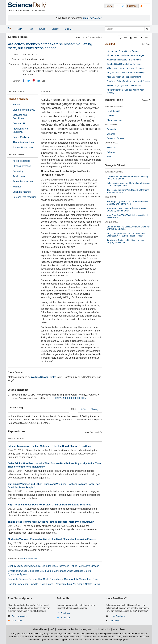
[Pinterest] (34, 81)
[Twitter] (29, 81)
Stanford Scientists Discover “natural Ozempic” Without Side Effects (128, 228)
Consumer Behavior (116, 138)
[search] (147, 29)
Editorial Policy (103, 629)
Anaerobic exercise (23, 181)
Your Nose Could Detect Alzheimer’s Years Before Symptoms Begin (126, 209)
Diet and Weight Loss (24, 110)
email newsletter (92, 18)
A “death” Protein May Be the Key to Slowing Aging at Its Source (127, 178)
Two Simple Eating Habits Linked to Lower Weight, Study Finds (126, 241)
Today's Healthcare (23, 148)
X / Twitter (65, 618)
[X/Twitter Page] (123, 6)
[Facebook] (24, 81)
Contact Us (115, 621)
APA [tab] (83, 409)
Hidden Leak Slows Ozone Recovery (124, 51)
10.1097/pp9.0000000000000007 (69, 398)
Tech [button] (32, 29)
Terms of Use (119, 629)
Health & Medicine (19, 99)
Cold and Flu (19, 124)
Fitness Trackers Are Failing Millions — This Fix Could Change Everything (49, 446)
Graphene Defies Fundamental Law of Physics (128, 81)
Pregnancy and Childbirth (21, 130)
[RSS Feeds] (141, 6)
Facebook (65, 613)
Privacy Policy (87, 629)
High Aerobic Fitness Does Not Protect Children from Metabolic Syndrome (50, 505)
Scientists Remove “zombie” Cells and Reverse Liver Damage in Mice (128, 184)
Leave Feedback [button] (117, 616)
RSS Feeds (17, 621)
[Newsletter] (147, 6)
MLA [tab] (74, 409)
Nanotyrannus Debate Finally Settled (124, 60)
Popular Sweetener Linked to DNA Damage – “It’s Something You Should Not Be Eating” (54, 584)
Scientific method (22, 192)
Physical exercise (22, 166)
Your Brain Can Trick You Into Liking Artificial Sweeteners (127, 216)
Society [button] (56, 29)
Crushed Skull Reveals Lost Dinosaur (124, 64)
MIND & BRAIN (111, 125)
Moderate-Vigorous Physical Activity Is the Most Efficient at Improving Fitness (52, 539)
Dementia (111, 129)
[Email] (44, 81)
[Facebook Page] (117, 6)
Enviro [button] (43, 29)
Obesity (110, 115)
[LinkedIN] (39, 81)
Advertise (74, 629)
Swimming (18, 171)
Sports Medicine (21, 137)
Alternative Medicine (23, 142)
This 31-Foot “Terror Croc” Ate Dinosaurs (126, 68)
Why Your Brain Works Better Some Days (126, 73)
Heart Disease (113, 111)
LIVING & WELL (111, 143)
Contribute (62, 629)
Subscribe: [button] (132, 6)
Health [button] (20, 29)
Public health (19, 176)
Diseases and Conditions (20, 117)
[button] (123, 38)
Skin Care (111, 148)
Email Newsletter (20, 616)
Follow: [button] (109, 6)
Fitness (16, 105)
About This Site (40, 629)
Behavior (111, 134)
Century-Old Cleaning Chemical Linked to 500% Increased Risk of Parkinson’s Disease (53, 566)
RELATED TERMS (16, 155)
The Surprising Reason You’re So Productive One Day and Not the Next (127, 203)
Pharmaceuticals (115, 120)
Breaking (110, 44)
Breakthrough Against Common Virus (124, 86)
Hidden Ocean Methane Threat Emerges (125, 55)
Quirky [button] (69, 29)
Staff (52, 629)
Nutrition (17, 187)
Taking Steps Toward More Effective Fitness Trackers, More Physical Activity (51, 522)
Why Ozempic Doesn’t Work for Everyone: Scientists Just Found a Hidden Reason (126, 235)
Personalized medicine (24, 197)
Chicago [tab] (95, 409)
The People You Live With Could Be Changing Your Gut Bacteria (128, 191)
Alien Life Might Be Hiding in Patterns (124, 77)
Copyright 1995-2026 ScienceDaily (27, 634)
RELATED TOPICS (17, 92)
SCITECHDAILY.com (29, 558)
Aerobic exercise (21, 161)
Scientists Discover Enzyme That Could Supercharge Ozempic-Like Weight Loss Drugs (53, 579)
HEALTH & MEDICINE (114, 106)
